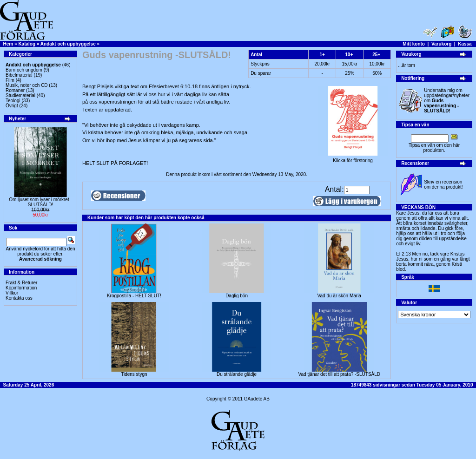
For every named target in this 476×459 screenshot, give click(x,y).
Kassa (465, 44)
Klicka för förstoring (353, 158)
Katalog (27, 44)
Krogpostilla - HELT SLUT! (134, 296)
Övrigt (12, 106)
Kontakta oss (19, 298)
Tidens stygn (134, 374)
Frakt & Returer (21, 283)
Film (10, 80)
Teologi (13, 101)
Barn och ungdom (24, 70)
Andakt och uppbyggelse (68, 44)
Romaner (15, 90)
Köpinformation (21, 288)
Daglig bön (237, 296)
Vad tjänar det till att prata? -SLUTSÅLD (339, 374)
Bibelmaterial (19, 75)
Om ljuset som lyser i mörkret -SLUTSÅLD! (40, 202)
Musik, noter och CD (27, 85)
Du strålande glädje (237, 374)
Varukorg (441, 44)
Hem (8, 44)
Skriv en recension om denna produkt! (443, 184)
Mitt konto (414, 44)
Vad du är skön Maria (339, 296)
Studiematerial (20, 95)
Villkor (12, 293)
